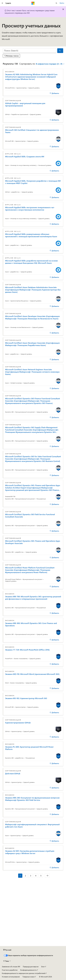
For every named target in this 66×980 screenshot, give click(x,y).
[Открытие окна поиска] (56, 3)
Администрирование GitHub (18, 723)
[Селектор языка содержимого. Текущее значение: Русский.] (7, 950)
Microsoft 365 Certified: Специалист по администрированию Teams (32, 131)
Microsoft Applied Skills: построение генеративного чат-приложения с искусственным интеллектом (30, 209)
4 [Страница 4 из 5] (36, 876)
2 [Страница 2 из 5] (25, 876)
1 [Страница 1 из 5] (20, 876)
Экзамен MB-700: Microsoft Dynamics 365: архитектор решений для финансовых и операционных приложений (33, 598)
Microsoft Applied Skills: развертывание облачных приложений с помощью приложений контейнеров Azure (31, 235)
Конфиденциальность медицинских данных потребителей (24, 973)
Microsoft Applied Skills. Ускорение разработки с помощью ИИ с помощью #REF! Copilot (33, 182)
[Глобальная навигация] (2, 3)
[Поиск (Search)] (30, 51)
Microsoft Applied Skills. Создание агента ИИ (25, 157)
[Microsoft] (33, 3)
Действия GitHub (13, 774)
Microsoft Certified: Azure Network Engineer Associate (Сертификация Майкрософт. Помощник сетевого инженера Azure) (32, 372)
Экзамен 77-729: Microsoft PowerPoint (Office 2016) (27, 650)
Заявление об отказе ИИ (11, 967)
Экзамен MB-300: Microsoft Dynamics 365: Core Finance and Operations (31, 624)
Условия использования (11, 977)
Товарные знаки (28, 977)
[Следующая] (47, 876)
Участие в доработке (10, 970)
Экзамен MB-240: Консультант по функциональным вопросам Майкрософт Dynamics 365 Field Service (32, 799)
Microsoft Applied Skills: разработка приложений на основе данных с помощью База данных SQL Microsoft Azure (31, 262)
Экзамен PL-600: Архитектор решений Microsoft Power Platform (29, 748)
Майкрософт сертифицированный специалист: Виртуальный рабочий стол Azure (32, 826)
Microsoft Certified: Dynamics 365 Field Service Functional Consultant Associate (30, 516)
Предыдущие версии (31, 967)
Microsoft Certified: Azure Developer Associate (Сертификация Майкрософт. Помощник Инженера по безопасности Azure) (32, 317)
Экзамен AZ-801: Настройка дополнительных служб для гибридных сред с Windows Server (30, 852)
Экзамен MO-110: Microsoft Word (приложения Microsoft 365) (32, 674)
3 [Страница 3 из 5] (31, 876)
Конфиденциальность (28, 970)
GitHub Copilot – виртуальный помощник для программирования (25, 104)
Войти (62, 3)
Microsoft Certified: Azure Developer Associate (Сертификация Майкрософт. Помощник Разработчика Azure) (32, 344)
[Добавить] (54, 93)
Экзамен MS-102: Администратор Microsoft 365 (26, 698)
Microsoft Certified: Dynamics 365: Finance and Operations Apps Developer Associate (33, 542)
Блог (43, 967)
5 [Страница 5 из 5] (41, 876)
